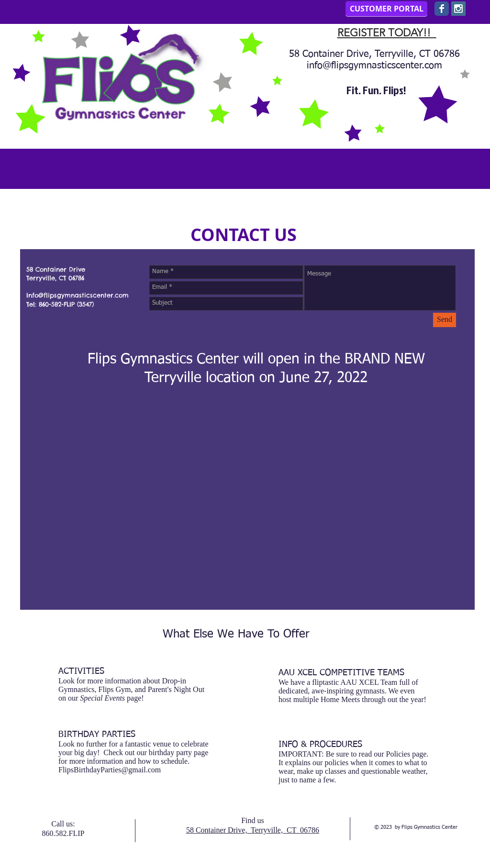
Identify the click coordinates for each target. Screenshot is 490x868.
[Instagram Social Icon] (458, 9)
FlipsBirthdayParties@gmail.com (110, 770)
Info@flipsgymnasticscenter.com (78, 295)
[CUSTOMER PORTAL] (386, 9)
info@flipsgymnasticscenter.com (374, 66)
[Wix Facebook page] (442, 9)
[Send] (445, 320)
